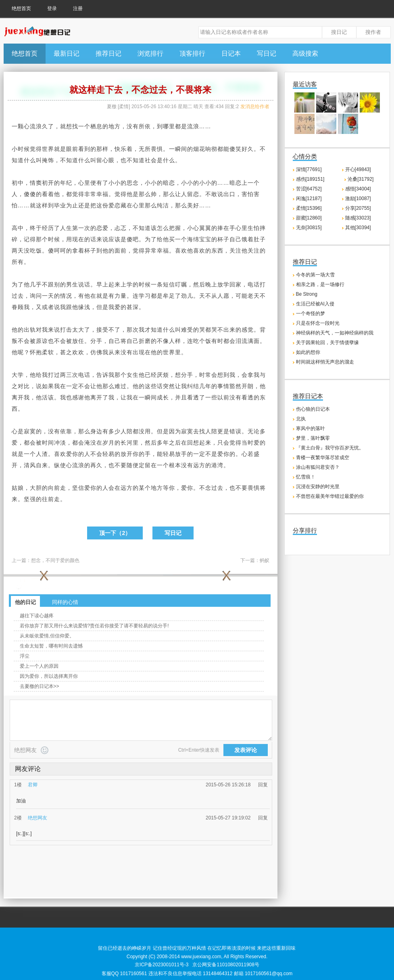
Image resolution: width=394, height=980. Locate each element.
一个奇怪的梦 (311, 313)
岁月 (108, 443)
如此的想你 (308, 352)
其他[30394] (358, 228)
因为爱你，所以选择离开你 (49, 676)
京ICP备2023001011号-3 (162, 965)
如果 (48, 386)
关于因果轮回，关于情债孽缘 (327, 343)
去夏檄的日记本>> (40, 686)
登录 (52, 8)
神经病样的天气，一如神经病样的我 (335, 333)
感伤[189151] (310, 179)
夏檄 (112, 107)
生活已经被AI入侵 (315, 304)
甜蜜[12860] (309, 218)
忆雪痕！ (306, 477)
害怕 (248, 194)
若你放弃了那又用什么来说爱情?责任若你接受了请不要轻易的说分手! (94, 626)
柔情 (124, 107)
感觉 (248, 330)
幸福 (102, 194)
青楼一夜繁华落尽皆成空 (323, 458)
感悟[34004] (358, 189)
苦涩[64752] (309, 189)
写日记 (267, 53)
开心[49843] (358, 169)
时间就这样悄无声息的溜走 (325, 362)
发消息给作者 (255, 107)
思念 (133, 183)
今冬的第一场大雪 (315, 275)
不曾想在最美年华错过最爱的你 (330, 496)
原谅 (42, 341)
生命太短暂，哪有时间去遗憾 (51, 646)
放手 (181, 454)
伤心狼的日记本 (313, 409)
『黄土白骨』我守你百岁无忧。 (330, 448)
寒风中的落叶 (311, 428)
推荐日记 (108, 53)
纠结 (193, 386)
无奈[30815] (309, 228)
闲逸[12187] (309, 199)
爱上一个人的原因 (39, 666)
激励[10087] (358, 199)
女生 (133, 375)
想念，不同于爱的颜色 (55, 560)
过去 (18, 296)
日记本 (231, 53)
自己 (236, 239)
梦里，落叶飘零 (313, 438)
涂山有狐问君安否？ (318, 467)
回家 (236, 284)
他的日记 (25, 602)
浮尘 (25, 656)
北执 (301, 419)
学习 (145, 296)
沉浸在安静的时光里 (318, 487)
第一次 (81, 228)
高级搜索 (305, 53)
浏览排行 (150, 53)
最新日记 (67, 53)
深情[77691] (309, 169)
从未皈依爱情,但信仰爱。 (47, 636)
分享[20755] (358, 208)
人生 (66, 228)
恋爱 (102, 228)
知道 (18, 160)
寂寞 (30, 431)
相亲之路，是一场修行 (320, 284)
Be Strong (307, 294)
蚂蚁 (265, 560)
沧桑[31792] (361, 179)
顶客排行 (192, 53)
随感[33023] (358, 218)
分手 (96, 341)
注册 (78, 8)
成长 (163, 397)
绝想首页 (21, 8)
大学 (18, 375)
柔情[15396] (309, 208)
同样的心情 (65, 602)
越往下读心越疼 (37, 616)
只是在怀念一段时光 (318, 323)
